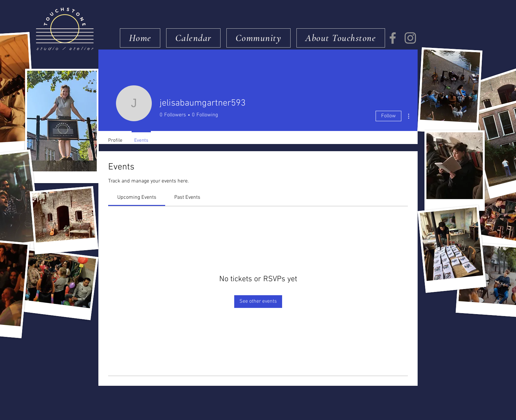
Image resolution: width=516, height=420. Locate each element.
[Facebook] (393, 38)
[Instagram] (410, 38)
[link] (137, 197)
